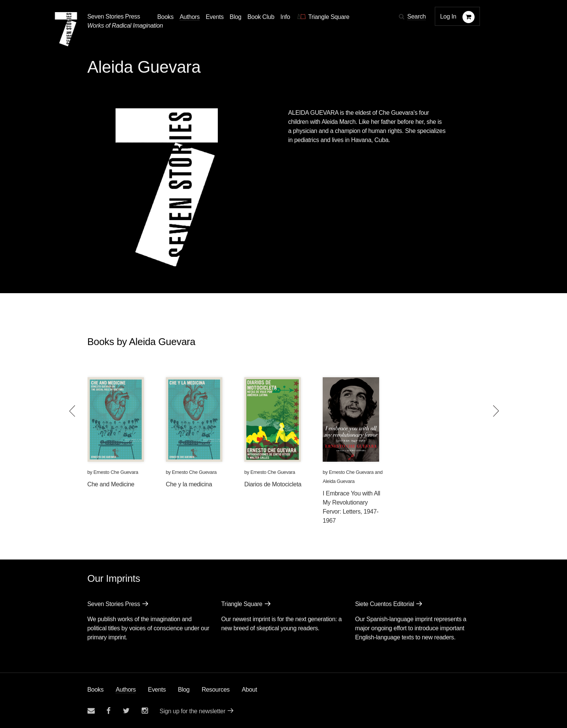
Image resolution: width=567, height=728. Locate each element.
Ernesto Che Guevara (116, 472)
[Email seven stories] (91, 711)
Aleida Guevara (339, 481)
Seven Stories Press (114, 16)
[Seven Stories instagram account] (145, 711)
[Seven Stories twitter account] (126, 711)
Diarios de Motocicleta (273, 484)
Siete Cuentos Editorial (384, 604)
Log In (448, 16)
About (249, 690)
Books (96, 690)
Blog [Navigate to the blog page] (235, 17)
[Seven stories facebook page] (109, 711)
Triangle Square (242, 604)
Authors (126, 690)
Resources (216, 690)
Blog (184, 690)
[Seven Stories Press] (66, 29)
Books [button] (165, 17)
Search (416, 16)
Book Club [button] (261, 17)
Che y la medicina (189, 484)
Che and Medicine (111, 484)
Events (157, 690)
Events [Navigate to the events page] (215, 17)
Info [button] (285, 17)
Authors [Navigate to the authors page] (190, 17)
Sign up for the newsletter (192, 711)
